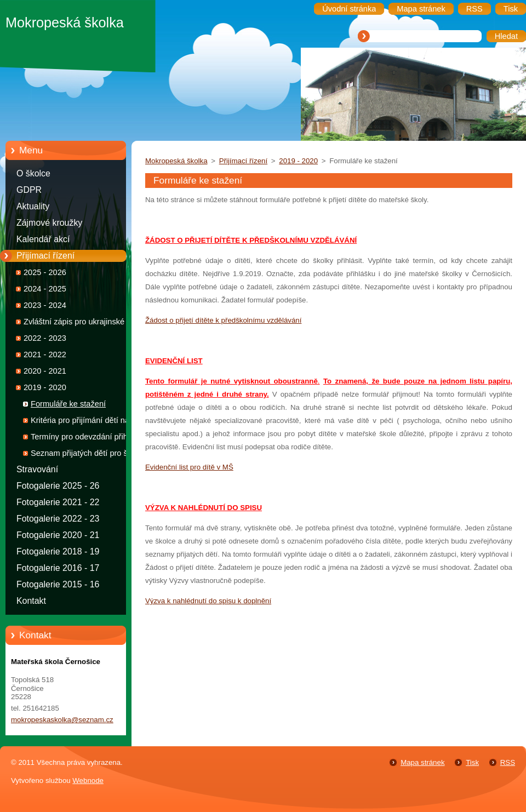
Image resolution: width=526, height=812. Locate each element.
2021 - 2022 (45, 354)
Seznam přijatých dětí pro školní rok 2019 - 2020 (88, 455)
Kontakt (31, 601)
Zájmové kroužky (49, 223)
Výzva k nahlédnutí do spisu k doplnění (208, 601)
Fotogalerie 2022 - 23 (58, 519)
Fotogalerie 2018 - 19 (58, 551)
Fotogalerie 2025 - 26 (58, 486)
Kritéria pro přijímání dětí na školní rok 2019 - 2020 (80, 422)
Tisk (472, 762)
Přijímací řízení (45, 256)
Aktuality (33, 206)
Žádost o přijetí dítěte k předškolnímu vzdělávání (223, 320)
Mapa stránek (422, 762)
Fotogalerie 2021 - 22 (58, 502)
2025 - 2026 (45, 272)
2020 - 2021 (45, 371)
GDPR (29, 190)
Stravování (37, 469)
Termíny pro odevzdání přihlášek (88, 437)
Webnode (88, 780)
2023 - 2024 (45, 305)
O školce (33, 173)
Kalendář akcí (43, 239)
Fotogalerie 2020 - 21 (58, 535)
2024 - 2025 (45, 289)
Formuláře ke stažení (68, 404)
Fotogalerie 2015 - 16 (58, 584)
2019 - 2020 (45, 387)
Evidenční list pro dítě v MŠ (189, 467)
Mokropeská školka (176, 161)
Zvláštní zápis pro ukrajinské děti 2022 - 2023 (82, 324)
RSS (508, 762)
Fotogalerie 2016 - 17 (58, 568)
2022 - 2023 (45, 338)
